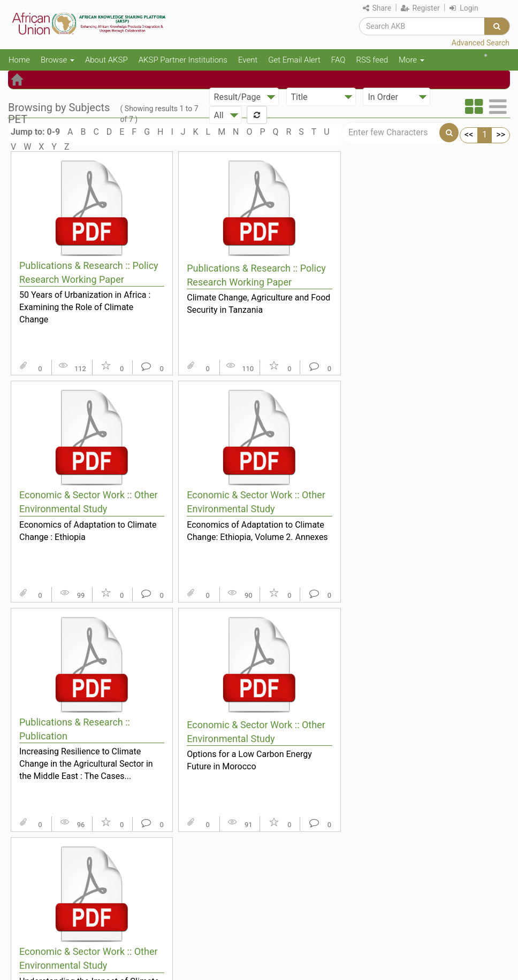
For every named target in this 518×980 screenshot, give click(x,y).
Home (19, 60)
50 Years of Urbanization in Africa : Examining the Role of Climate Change (85, 307)
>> (501, 134)
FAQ (338, 60)
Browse (58, 60)
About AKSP (106, 60)
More (412, 60)
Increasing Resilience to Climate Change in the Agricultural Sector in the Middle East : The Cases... (86, 763)
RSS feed (372, 60)
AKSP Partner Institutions (183, 60)
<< (469, 134)
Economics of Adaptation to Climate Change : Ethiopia (88, 531)
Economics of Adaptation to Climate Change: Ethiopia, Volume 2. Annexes (257, 531)
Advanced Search (481, 43)
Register (420, 8)
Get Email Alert (294, 60)
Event (248, 60)
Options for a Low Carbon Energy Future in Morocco (249, 760)
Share (377, 8)
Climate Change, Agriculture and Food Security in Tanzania (258, 304)
